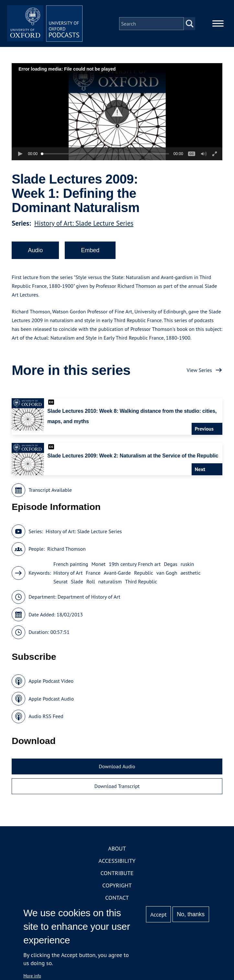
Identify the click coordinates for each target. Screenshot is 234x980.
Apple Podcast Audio (51, 700)
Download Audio (117, 767)
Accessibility (117, 862)
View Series (199, 371)
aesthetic (191, 574)
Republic (144, 574)
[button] (117, 113)
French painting (71, 565)
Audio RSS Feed (46, 717)
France (93, 574)
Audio (35, 251)
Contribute (117, 874)
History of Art (68, 574)
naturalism (110, 583)
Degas (171, 565)
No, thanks (191, 914)
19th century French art (135, 565)
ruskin (187, 565)
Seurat (61, 583)
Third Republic (141, 583)
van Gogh (167, 574)
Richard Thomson (67, 550)
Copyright (117, 886)
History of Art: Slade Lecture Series (84, 224)
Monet (98, 565)
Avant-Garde (117, 574)
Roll (91, 583)
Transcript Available (50, 491)
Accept (158, 914)
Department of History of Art (89, 598)
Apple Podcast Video (51, 682)
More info (32, 976)
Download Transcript (117, 787)
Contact (117, 899)
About (117, 849)
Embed (90, 251)
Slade (77, 583)
